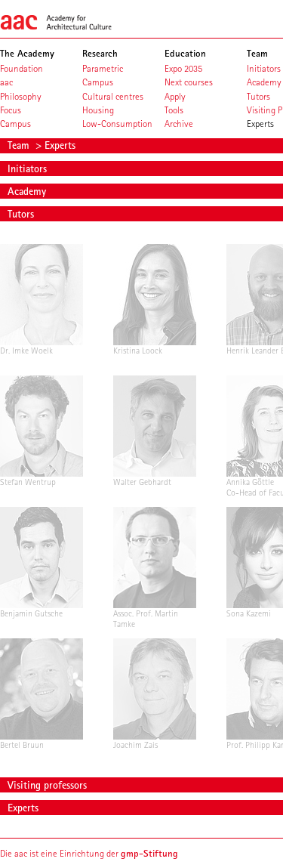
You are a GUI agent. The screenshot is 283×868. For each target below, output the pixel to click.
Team (20, 145)
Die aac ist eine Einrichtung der (89, 853)
